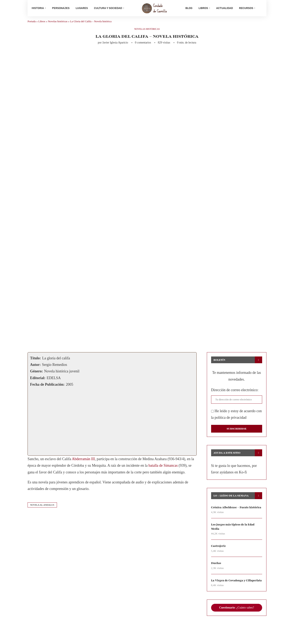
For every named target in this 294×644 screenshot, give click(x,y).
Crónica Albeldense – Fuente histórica (231, 513)
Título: (35, 361)
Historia (38, 8)
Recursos (246, 8)
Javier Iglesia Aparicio (115, 46)
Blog (189, 8)
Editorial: (38, 381)
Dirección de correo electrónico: (235, 393)
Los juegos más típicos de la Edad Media (234, 535)
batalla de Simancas (163, 469)
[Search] (260, 8)
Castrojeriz (219, 555)
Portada (32, 25)
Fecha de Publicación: (47, 388)
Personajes (61, 8)
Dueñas (216, 572)
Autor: (35, 368)
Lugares (82, 8)
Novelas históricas (58, 25)
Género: (36, 375)
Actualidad (225, 8)
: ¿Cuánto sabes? (237, 621)
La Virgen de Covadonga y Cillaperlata (229, 591)
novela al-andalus (42, 508)
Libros (203, 8)
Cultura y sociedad (108, 8)
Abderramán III (83, 462)
